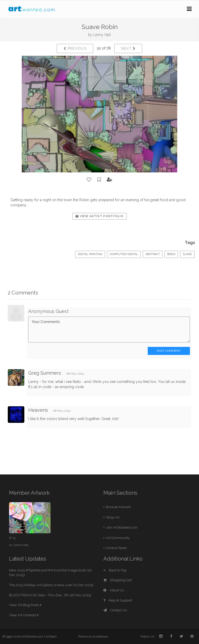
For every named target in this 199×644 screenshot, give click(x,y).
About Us (114, 590)
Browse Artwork (118, 507)
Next (128, 48)
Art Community (118, 538)
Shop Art (113, 517)
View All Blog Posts (25, 605)
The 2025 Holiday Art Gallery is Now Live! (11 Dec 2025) (51, 585)
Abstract (153, 254)
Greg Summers (45, 373)
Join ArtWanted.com (122, 527)
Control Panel (116, 548)
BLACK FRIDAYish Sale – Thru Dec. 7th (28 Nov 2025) (50, 595)
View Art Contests (24, 615)
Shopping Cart (118, 580)
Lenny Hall (102, 35)
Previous (75, 48)
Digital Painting (90, 254)
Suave (187, 254)
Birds (171, 254)
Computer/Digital (124, 254)
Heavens (39, 410)
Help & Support (118, 600)
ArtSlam (51, 636)
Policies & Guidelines (93, 636)
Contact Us (115, 610)
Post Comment (169, 351)
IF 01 (12, 538)
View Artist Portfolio (99, 216)
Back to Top (115, 570)
